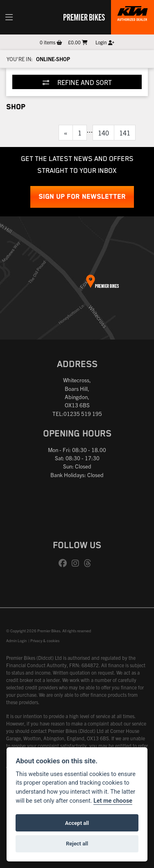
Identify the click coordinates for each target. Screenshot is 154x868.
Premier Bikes (84, 17)
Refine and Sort (77, 82)
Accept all (77, 823)
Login (105, 42)
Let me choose (113, 801)
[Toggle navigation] (9, 17)
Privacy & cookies (45, 641)
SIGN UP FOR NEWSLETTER (82, 197)
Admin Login (16, 641)
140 (103, 133)
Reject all (77, 844)
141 (125, 133)
